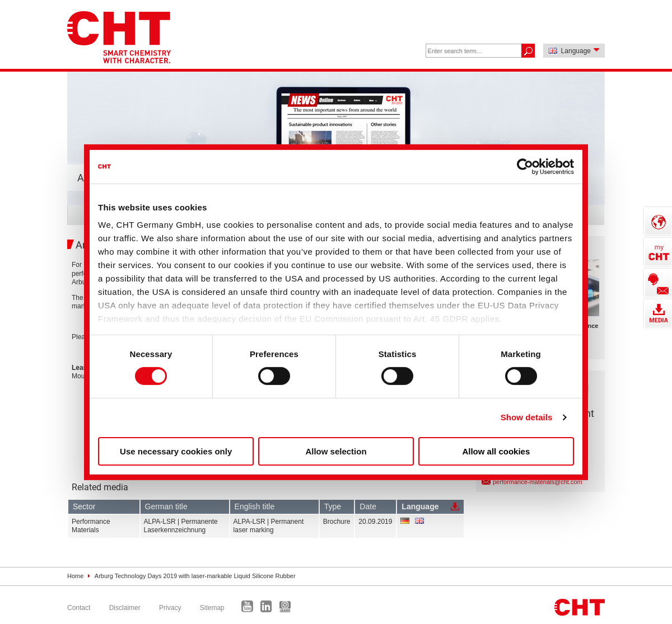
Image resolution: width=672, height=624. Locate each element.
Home (75, 576)
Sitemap (212, 608)
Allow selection (336, 451)
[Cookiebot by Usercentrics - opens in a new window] (525, 166)
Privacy (170, 608)
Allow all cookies (496, 451)
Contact (79, 608)
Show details (527, 417)
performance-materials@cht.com (538, 482)
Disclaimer (125, 608)
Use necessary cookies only (176, 451)
